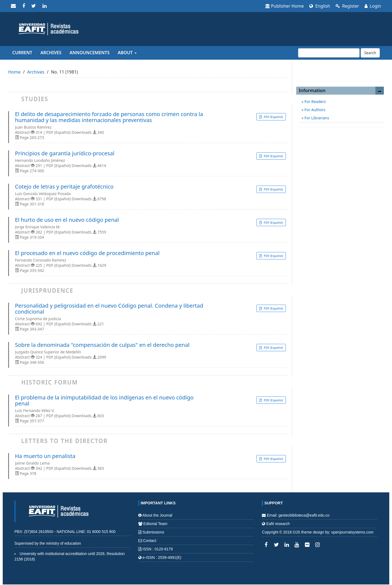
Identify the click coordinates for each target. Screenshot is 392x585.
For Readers (315, 101)
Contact (150, 541)
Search (370, 53)
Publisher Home (285, 6)
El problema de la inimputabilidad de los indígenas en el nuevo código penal (104, 401)
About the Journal (157, 515)
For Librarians (316, 118)
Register (347, 6)
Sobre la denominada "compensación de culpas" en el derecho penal (102, 345)
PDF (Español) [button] (273, 117)
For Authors (315, 110)
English (320, 6)
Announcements (90, 53)
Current (22, 53)
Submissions (153, 532)
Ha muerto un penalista (45, 456)
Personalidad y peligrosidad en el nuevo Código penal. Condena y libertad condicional (109, 309)
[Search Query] (329, 53)
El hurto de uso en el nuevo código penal (67, 220)
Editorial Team (155, 524)
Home (14, 72)
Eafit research (278, 524)
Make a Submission (340, 71)
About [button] (127, 53)
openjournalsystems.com (352, 532)
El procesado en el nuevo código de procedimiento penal (87, 253)
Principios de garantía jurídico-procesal (65, 153)
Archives (51, 53)
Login (373, 6)
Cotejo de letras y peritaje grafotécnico (64, 187)
